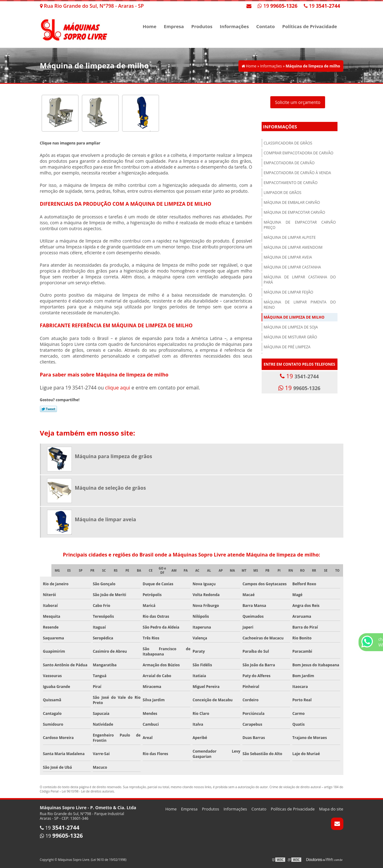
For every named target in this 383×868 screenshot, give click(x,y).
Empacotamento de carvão (291, 183)
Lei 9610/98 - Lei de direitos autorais (88, 791)
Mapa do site (331, 809)
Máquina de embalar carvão (292, 202)
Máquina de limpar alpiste (290, 237)
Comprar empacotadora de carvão (299, 153)
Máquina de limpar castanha (292, 267)
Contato (266, 26)
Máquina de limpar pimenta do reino (300, 305)
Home (150, 26)
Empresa (174, 26)
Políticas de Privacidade (310, 26)
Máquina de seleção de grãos (111, 488)
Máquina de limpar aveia (288, 257)
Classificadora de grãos (288, 143)
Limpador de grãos (283, 193)
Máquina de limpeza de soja (291, 327)
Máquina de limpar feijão (289, 292)
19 (322, 6)
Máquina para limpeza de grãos (114, 456)
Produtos (202, 26)
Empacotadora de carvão (289, 163)
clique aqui (118, 388)
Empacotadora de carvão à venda (298, 173)
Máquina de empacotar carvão (295, 212)
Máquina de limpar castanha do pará (300, 280)
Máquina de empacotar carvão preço (300, 225)
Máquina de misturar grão (291, 337)
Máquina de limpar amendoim (293, 247)
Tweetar (48, 409)
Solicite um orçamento (298, 102)
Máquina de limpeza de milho (294, 317)
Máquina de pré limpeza (287, 347)
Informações (234, 26)
